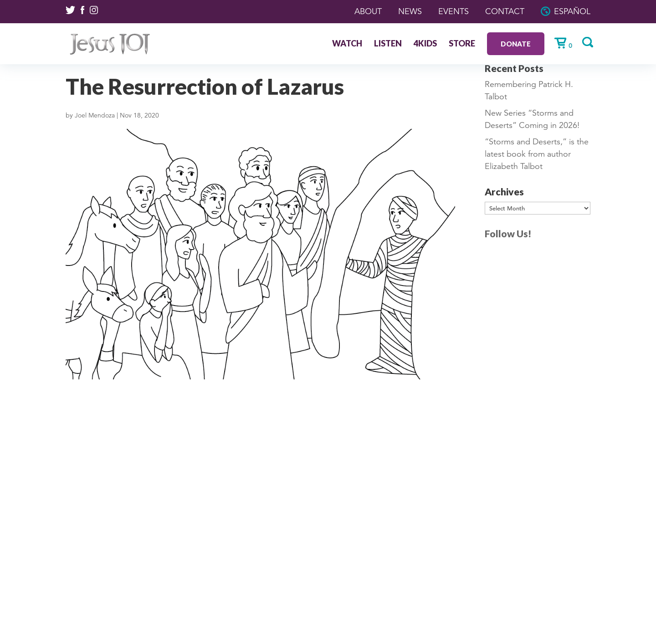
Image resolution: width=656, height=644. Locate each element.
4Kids (425, 44)
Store (462, 44)
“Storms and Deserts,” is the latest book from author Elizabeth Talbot (537, 154)
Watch (347, 44)
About (368, 11)
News (410, 11)
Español (572, 11)
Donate (516, 44)
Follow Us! (508, 233)
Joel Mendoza (95, 115)
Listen (388, 44)
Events (454, 11)
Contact (505, 11)
